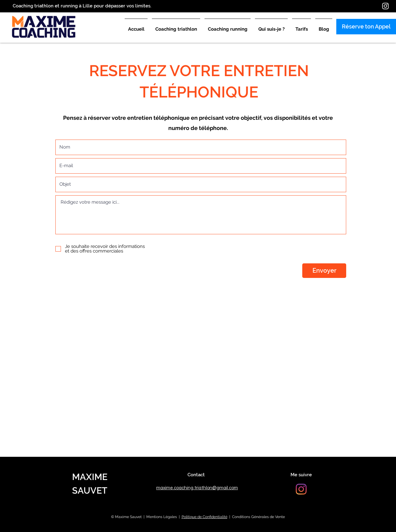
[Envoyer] (324, 271)
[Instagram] (385, 6)
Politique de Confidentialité (204, 517)
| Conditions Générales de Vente (256, 517)
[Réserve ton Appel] (366, 27)
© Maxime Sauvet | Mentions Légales (144, 517)
